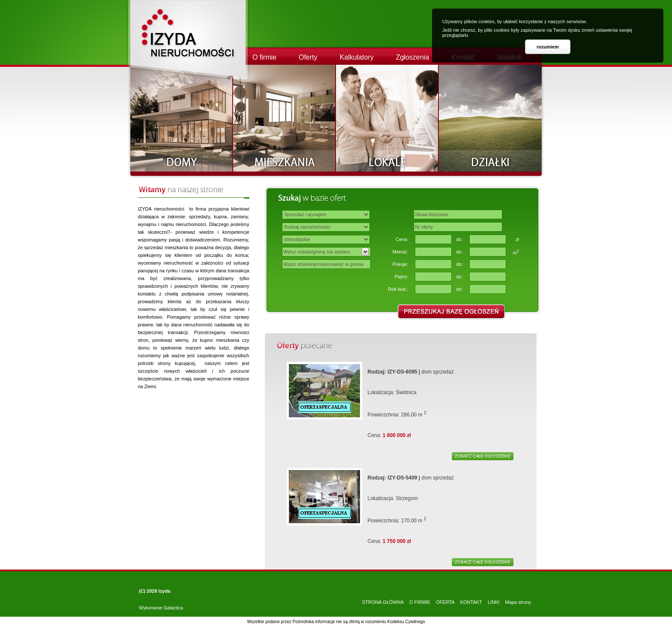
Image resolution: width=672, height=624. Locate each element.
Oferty (308, 57)
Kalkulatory (357, 57)
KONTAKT (471, 602)
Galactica (173, 608)
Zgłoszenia (412, 57)
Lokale (387, 118)
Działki (490, 118)
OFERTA (445, 602)
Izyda (165, 591)
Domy (182, 118)
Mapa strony (518, 602)
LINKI (494, 602)
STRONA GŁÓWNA (383, 602)
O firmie (264, 57)
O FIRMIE (420, 602)
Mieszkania (285, 118)
